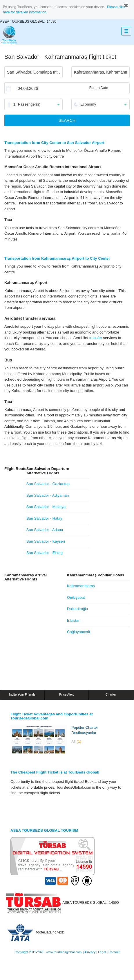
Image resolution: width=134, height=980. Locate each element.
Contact (114, 952)
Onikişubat (76, 597)
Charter (111, 694)
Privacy (90, 952)
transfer (96, 338)
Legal (102, 952)
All (76, 741)
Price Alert (66, 694)
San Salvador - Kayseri (46, 541)
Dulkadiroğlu (77, 609)
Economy (88, 104)
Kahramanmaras (81, 586)
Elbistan (74, 620)
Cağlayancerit (79, 632)
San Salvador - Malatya (46, 507)
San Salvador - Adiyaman (48, 495)
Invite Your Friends (22, 694)
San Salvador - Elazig (45, 553)
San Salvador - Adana (45, 530)
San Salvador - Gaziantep (48, 484)
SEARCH (67, 120)
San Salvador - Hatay (44, 518)
